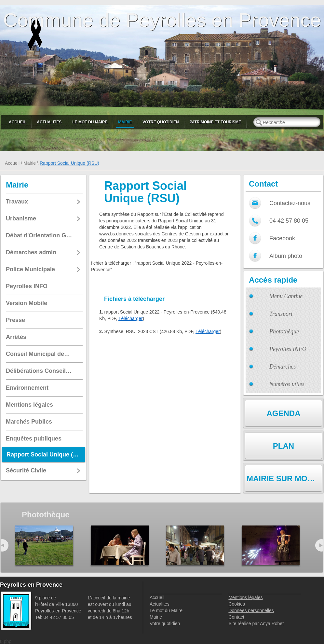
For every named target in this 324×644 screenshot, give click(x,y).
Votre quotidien (161, 122)
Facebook (282, 238)
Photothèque (284, 331)
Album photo (286, 256)
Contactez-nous (290, 203)
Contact (236, 617)
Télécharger (131, 318)
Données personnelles (251, 610)
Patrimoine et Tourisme (216, 122)
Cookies (237, 604)
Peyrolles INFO (288, 349)
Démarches (283, 367)
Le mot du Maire (90, 122)
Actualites (49, 122)
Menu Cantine (286, 296)
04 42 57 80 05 (289, 221)
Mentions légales (245, 597)
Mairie (125, 122)
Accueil (17, 122)
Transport (281, 314)
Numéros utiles (287, 384)
